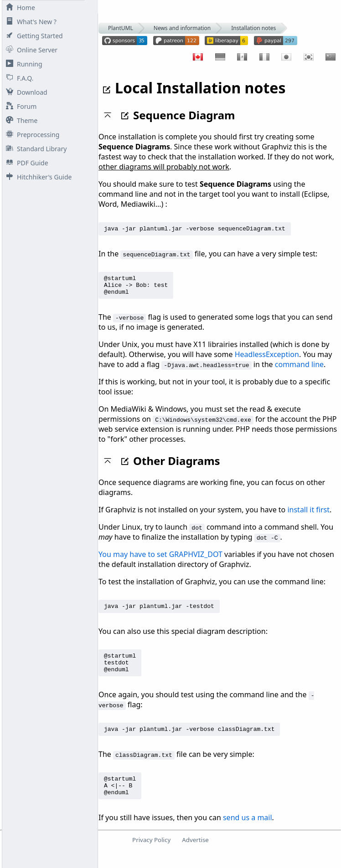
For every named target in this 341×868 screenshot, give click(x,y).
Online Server (30, 50)
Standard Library (34, 149)
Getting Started (33, 36)
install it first (308, 515)
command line (299, 370)
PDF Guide (25, 163)
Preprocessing (31, 135)
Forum (19, 106)
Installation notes (253, 28)
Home (19, 8)
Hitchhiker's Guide (37, 177)
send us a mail (248, 834)
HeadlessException (267, 360)
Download (25, 92)
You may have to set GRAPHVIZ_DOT (160, 560)
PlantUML (121, 28)
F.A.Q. (18, 78)
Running (22, 64)
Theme (20, 120)
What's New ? (29, 22)
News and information (182, 28)
